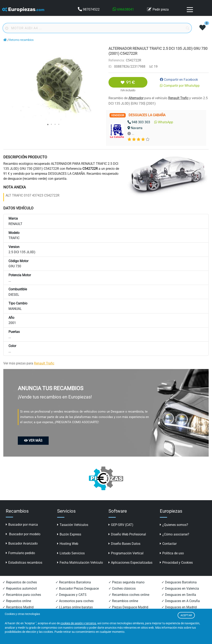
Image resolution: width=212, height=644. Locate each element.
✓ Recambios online (123, 601)
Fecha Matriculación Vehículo (80, 563)
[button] (100, 50)
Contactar (168, 544)
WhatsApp (164, 122)
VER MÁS (33, 441)
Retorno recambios (21, 40)
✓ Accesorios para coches (75, 601)
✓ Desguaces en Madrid (179, 607)
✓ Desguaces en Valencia (180, 588)
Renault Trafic (178, 98)
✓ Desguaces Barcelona (179, 582)
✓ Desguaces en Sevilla (179, 595)
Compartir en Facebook (179, 80)
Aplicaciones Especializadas (130, 563)
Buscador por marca (22, 525)
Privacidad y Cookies (176, 563)
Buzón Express (69, 534)
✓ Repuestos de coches (20, 582)
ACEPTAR (186, 615)
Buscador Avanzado (22, 543)
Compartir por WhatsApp (180, 86)
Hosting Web (68, 544)
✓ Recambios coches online (129, 595)
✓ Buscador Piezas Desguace (77, 588)
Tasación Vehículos (73, 525)
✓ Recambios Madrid (18, 607)
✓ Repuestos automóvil (20, 588)
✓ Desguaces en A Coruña (181, 601)
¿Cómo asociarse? (175, 534)
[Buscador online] (97, 28)
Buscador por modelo (23, 534)
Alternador (136, 98)
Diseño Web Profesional (127, 534)
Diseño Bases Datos (124, 544)
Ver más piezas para (29, 363)
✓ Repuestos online (17, 601)
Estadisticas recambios (24, 563)
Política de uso (172, 553)
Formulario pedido (20, 553)
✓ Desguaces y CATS (71, 595)
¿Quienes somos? (174, 525)
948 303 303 (139, 122)
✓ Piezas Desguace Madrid (128, 607)
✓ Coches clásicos (122, 588)
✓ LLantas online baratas (74, 607)
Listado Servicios (71, 553)
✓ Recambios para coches (22, 595)
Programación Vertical (126, 553)
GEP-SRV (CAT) (121, 525)
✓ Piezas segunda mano (126, 582)
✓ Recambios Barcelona (73, 582)
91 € (128, 82)
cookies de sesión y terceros (78, 623)
